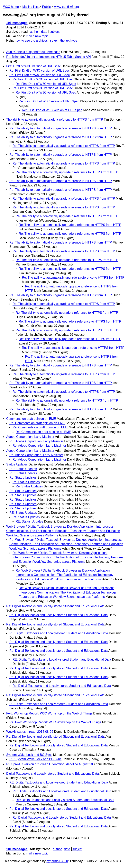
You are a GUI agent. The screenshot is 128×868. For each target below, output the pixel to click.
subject (55, 32)
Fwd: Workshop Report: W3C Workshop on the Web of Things (49, 713)
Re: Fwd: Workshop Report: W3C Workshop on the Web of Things (55, 722)
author (34, 32)
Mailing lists (30, 7)
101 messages (17, 23)
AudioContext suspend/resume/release (33, 52)
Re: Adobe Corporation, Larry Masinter (39, 446)
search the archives (64, 40)
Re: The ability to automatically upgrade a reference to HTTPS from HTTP (61, 128)
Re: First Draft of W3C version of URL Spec (40, 70)
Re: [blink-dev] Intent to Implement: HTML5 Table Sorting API (49, 57)
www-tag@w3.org (67, 7)
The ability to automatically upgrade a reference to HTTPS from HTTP (55, 120)
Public (46, 7)
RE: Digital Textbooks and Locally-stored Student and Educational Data (59, 633)
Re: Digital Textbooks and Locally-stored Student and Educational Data (55, 606)
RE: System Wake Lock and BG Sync (35, 759)
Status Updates (17, 464)
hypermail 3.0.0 (57, 861)
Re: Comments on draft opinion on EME (37, 423)
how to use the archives (31, 40)
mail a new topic (37, 36)
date (44, 32)
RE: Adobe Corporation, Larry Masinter (36, 441)
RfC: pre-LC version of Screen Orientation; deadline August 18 (50, 764)
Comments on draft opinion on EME (31, 419)
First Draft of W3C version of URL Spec (34, 66)
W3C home (11, 7)
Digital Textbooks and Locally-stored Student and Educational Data (53, 774)
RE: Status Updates (23, 469)
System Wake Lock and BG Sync (29, 755)
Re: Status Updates (23, 478)
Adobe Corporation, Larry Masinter (30, 437)
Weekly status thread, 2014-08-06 (30, 732)
